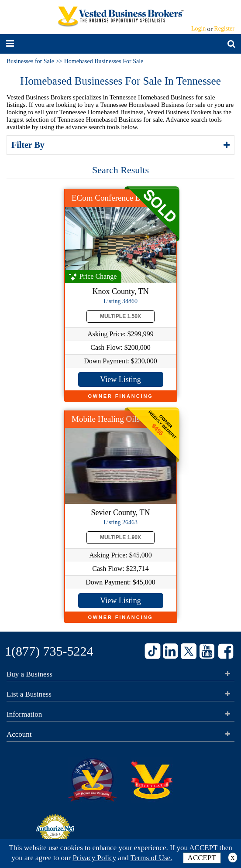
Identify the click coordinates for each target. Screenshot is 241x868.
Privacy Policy (94, 858)
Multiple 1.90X (120, 537)
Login (198, 29)
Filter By (29, 145)
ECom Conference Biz (109, 198)
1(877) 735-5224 (49, 651)
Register (224, 29)
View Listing (120, 379)
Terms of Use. (151, 858)
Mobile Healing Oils (106, 419)
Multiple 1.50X (120, 316)
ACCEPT (202, 858)
